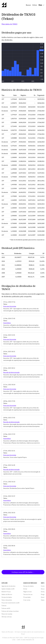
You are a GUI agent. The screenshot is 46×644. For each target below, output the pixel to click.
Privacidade (27, 597)
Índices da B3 (6, 608)
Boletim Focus (6, 592)
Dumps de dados (7, 597)
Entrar (35, 5)
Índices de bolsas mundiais (10, 611)
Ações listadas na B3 (8, 589)
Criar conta (27, 600)
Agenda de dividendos (8, 586)
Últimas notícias (7, 617)
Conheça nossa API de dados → (23, 572)
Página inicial (27, 592)
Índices (4, 606)
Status (43, 600)
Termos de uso (28, 594)
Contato (43, 586)
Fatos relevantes (7, 600)
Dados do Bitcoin (7, 594)
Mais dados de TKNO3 (9, 24)
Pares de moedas (7, 614)
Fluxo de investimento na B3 (10, 603)
